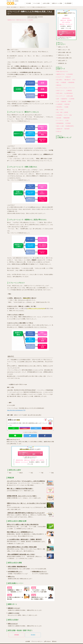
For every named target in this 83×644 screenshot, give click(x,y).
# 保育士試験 (70, 96)
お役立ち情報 (46, 3)
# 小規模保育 (59, 104)
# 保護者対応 (64, 99)
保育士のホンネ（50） (64, 55)
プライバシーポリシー (37, 641)
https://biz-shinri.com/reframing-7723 (16, 410)
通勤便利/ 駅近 (20, 460)
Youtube (47, 428)
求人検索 (29, 3)
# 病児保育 (59, 118)
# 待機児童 (69, 91)
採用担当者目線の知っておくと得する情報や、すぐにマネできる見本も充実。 (27, 567)
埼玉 (32, 473)
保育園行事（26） (63, 63)
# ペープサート (60, 121)
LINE (14, 428)
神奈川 (21, 473)
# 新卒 (69, 101)
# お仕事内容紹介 (68, 93)
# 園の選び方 (67, 80)
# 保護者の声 (59, 129)
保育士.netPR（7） (63, 61)
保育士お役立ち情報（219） (65, 58)
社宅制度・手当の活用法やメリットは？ (18, 572)
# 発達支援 (67, 104)
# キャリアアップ (60, 96)
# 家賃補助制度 (60, 123)
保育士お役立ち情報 (32, 17)
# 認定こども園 (60, 126)
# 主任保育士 (59, 115)
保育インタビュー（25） (64, 50)
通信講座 (33, 635)
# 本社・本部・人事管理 (62, 112)
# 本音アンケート (60, 91)
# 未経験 (66, 107)
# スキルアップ (60, 77)
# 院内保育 (67, 129)
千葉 (42, 473)
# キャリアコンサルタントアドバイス (65, 88)
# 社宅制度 (68, 123)
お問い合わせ (47, 641)
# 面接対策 (63, 101)
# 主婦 (67, 121)
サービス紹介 (37, 3)
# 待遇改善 (63, 82)
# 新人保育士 (59, 80)
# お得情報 (72, 99)
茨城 (52, 473)
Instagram (25, 428)
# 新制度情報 (71, 82)
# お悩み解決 (30, 20)
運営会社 (54, 641)
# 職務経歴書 (66, 118)
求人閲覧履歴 (68, 3)
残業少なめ (27, 460)
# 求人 (74, 80)
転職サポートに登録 (57, 3)
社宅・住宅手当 (40, 460)
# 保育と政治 (59, 93)
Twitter (36, 428)
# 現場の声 (68, 77)
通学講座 (17, 635)
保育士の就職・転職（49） (65, 52)
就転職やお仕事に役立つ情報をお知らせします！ (20, 577)
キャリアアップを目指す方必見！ (40, 572)
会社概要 (28, 641)
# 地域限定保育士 (70, 126)
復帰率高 (33, 460)
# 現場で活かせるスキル (21, 20)
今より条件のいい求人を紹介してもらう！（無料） (28, 453)
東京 (10, 473)
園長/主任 (18, 462)
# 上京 (57, 101)
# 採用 (57, 99)
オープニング (25, 462)
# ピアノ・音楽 (68, 115)
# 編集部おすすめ (11, 20)
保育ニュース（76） (63, 47)
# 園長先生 (59, 85)
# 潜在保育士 (59, 107)
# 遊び (57, 82)
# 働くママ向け (60, 110)
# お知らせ (59, 131)
